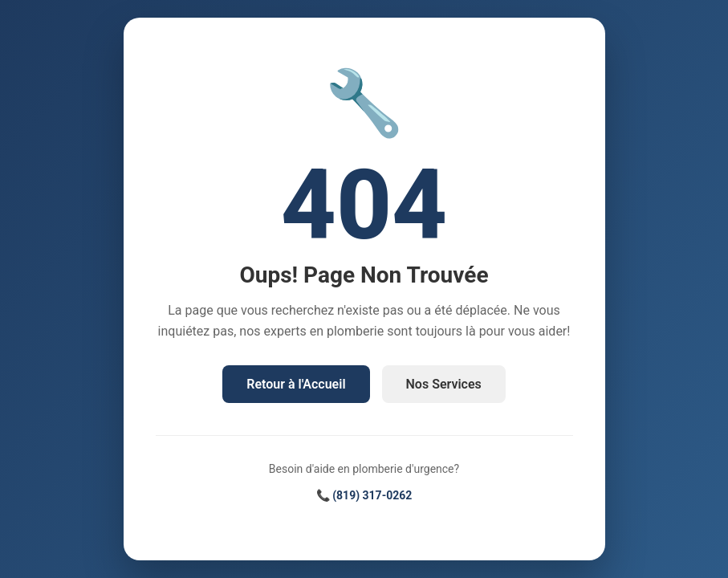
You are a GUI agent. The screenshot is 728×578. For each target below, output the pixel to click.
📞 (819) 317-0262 (364, 495)
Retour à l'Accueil (296, 384)
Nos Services (444, 384)
